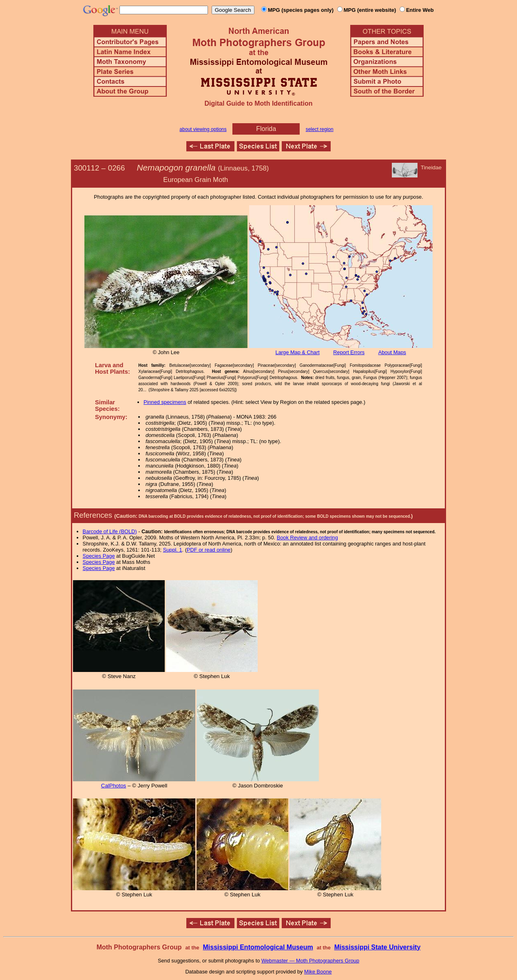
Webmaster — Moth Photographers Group (310, 961)
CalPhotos (114, 786)
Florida (266, 129)
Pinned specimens (165, 402)
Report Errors (349, 352)
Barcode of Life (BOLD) (110, 531)
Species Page (99, 556)
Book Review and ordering (307, 538)
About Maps (392, 352)
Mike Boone (318, 972)
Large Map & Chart (298, 352)
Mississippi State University (378, 947)
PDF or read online (209, 550)
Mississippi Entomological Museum (258, 947)
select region (320, 129)
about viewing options (203, 129)
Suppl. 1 (173, 550)
